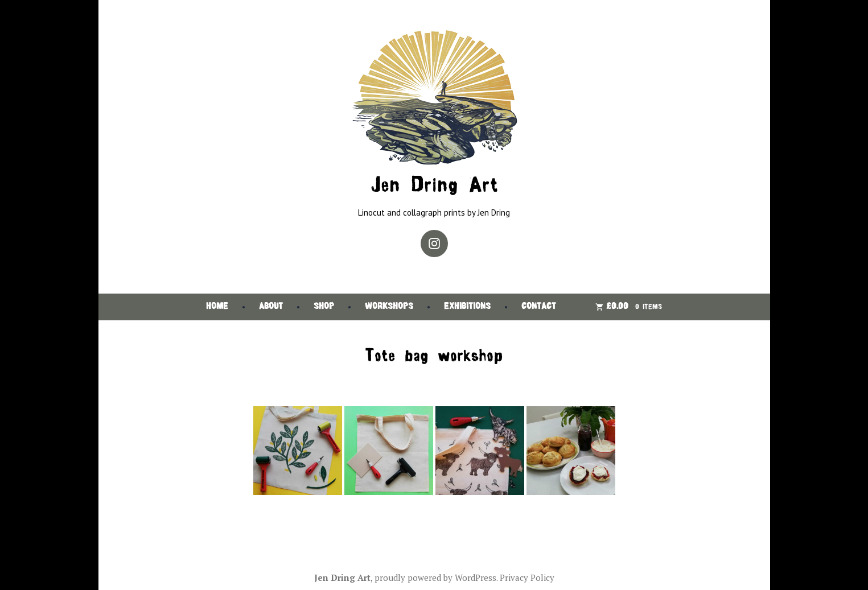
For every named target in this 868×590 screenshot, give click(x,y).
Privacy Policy (527, 577)
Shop (324, 307)
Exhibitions (467, 307)
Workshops (389, 307)
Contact (539, 307)
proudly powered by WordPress (435, 577)
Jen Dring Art (434, 186)
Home (217, 307)
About (271, 307)
